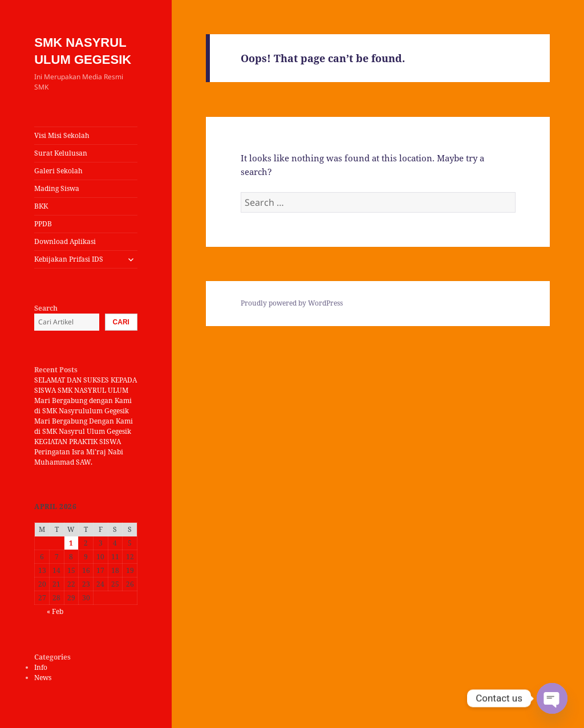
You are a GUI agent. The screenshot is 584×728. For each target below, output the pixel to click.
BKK (41, 206)
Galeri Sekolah (58, 171)
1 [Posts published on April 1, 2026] (71, 543)
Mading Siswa (57, 188)
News (43, 678)
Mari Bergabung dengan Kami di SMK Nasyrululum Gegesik (83, 406)
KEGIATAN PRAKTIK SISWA (78, 442)
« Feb (55, 611)
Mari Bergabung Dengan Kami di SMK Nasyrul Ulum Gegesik (84, 426)
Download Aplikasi (65, 241)
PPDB (43, 224)
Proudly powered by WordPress (292, 303)
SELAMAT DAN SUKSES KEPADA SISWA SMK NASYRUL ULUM (86, 385)
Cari (121, 322)
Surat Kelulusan (61, 153)
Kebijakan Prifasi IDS (69, 259)
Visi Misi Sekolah (62, 135)
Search (46, 308)
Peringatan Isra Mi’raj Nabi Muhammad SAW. (79, 457)
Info (41, 667)
